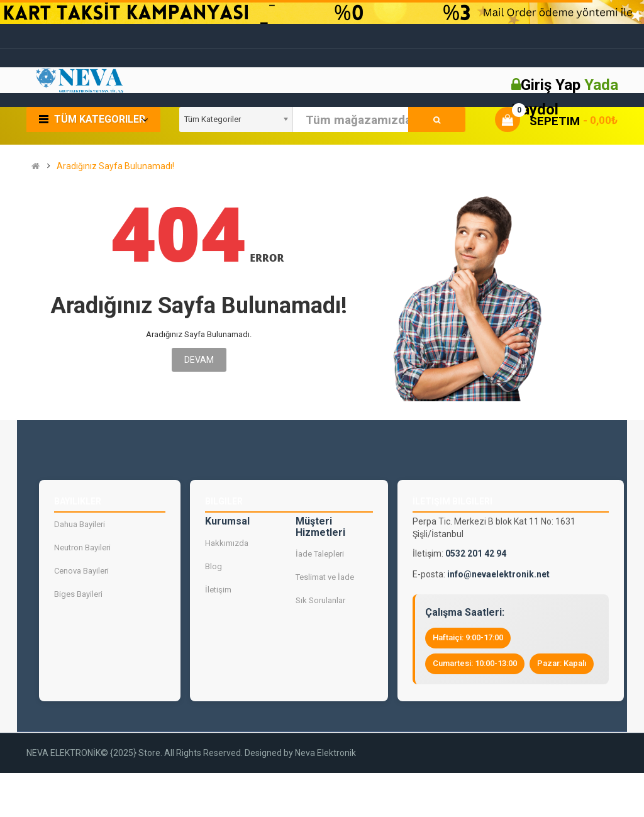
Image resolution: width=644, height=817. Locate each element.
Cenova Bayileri (81, 571)
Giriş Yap (552, 85)
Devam (199, 360)
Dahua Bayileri (80, 524)
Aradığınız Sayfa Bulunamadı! (115, 166)
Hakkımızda (227, 543)
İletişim (218, 590)
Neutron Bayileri (82, 547)
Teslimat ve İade (325, 578)
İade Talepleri (320, 554)
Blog (214, 566)
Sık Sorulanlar (320, 601)
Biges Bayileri (78, 594)
